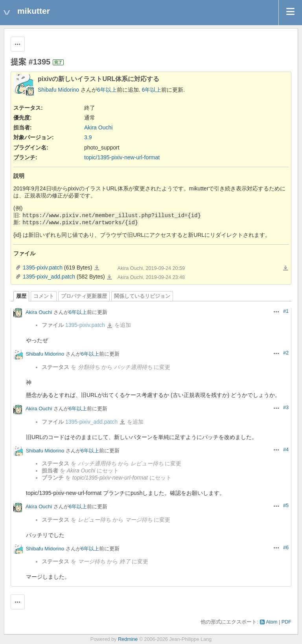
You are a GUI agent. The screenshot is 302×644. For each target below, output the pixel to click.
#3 (286, 408)
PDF (286, 622)
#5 (286, 506)
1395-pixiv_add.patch (49, 277)
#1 (286, 311)
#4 (286, 450)
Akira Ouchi (98, 127)
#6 (286, 548)
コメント (44, 296)
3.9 (88, 137)
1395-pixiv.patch (43, 268)
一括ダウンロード (285, 268)
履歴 (21, 296)
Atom (272, 622)
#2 (286, 353)
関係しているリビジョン (142, 296)
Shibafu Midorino (58, 90)
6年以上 (107, 90)
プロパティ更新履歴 (84, 296)
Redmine (128, 639)
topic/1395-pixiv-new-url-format (122, 157)
